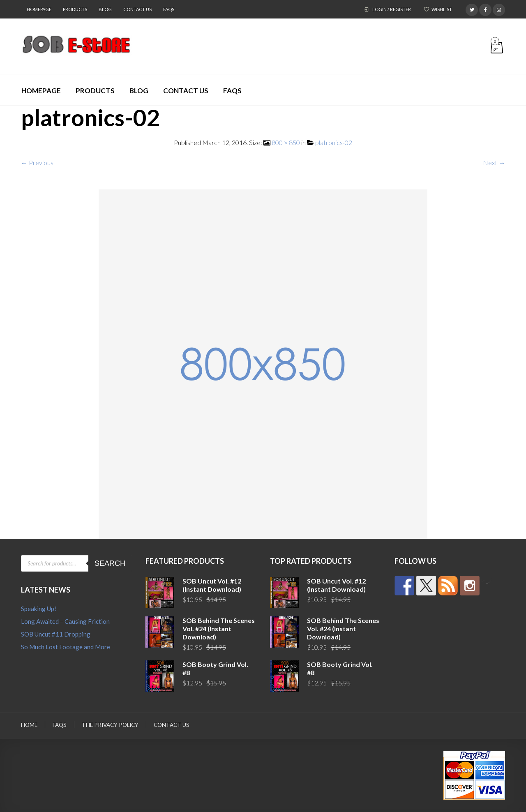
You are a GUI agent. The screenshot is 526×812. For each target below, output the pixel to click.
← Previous (37, 163)
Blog (105, 9)
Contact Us (137, 9)
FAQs (169, 9)
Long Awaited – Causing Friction (65, 621)
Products (75, 9)
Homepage (39, 9)
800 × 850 (286, 142)
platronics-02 (334, 142)
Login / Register (392, 9)
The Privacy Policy (110, 725)
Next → (494, 163)
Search (110, 563)
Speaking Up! (39, 609)
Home (29, 725)
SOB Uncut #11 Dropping (56, 634)
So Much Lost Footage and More (66, 647)
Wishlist (442, 9)
